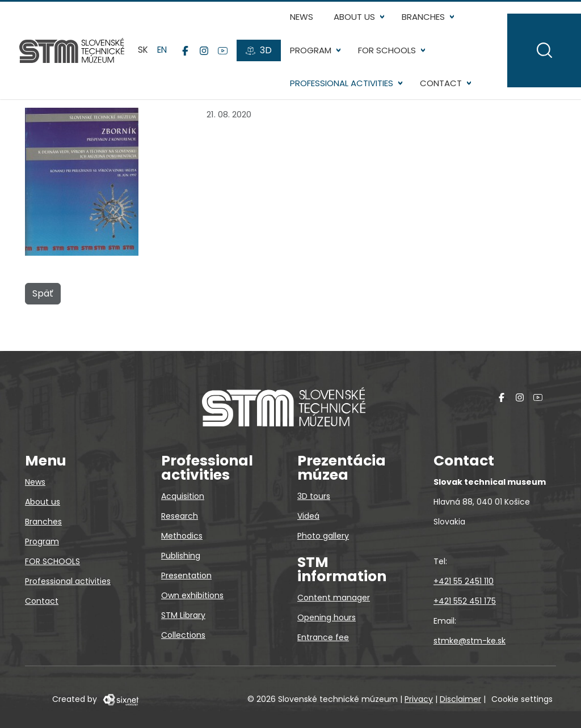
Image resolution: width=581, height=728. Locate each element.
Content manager (334, 598)
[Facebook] (186, 67)
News (303, 17)
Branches (424, 17)
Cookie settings (522, 699)
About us (355, 17)
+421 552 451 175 (465, 601)
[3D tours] (260, 67)
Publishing (181, 556)
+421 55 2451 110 (464, 581)
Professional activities (343, 83)
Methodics (182, 536)
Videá (308, 516)
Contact (312, 117)
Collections (183, 635)
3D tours (314, 496)
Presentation (186, 575)
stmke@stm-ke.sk (470, 641)
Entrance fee (323, 637)
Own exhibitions (192, 595)
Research (180, 516)
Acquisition (183, 496)
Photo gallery (323, 536)
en (163, 67)
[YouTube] (224, 67)
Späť (43, 326)
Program (312, 50)
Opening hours (327, 617)
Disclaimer (460, 699)
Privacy (419, 699)
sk (144, 67)
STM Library (183, 615)
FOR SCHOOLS (388, 50)
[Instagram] (205, 67)
